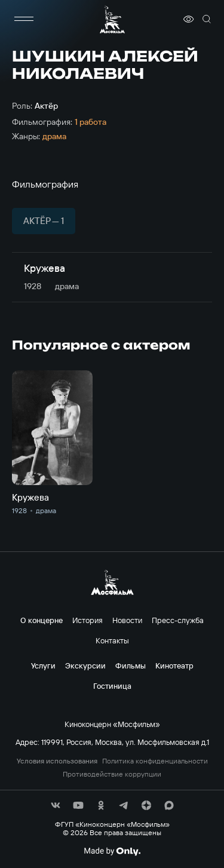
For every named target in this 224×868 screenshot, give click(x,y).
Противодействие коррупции (112, 774)
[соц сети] (56, 805)
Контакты (112, 640)
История (88, 620)
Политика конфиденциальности (155, 761)
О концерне (42, 620)
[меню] (24, 19)
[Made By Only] (112, 851)
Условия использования (57, 761)
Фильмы (131, 665)
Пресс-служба (178, 620)
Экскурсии (85, 665)
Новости (127, 620)
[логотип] (112, 19)
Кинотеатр (174, 665)
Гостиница (112, 686)
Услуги (43, 665)
